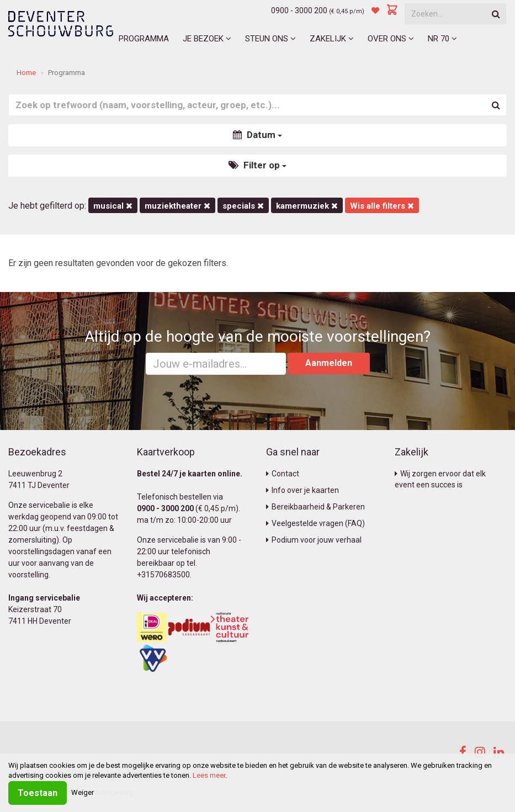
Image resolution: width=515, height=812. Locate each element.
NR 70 (442, 39)
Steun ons (270, 39)
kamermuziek (307, 206)
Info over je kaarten (302, 490)
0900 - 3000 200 (299, 10)
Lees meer (209, 775)
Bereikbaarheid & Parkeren (315, 507)
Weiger (83, 792)
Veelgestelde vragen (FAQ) (315, 523)
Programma (144, 39)
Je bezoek (207, 39)
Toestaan (38, 793)
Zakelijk (332, 39)
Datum (257, 135)
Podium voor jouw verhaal (314, 540)
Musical (113, 206)
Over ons (391, 39)
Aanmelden (329, 363)
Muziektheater (177, 206)
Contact (283, 474)
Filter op (257, 165)
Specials (243, 206)
